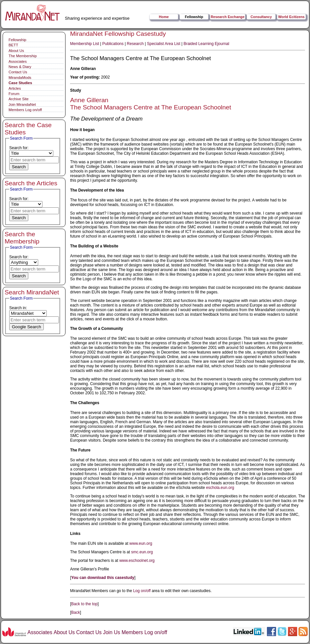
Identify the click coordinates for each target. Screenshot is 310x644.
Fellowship (194, 17)
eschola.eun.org (220, 488)
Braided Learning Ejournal (207, 44)
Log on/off (142, 591)
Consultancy (261, 17)
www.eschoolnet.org (137, 561)
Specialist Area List (164, 44)
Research (135, 44)
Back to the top (84, 604)
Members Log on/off (25, 110)
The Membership (23, 56)
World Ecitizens (291, 17)
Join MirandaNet (22, 104)
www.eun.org (141, 543)
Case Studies (20, 83)
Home (164, 17)
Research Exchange (228, 17)
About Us (16, 51)
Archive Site (19, 99)
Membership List (85, 44)
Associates (18, 61)
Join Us (112, 632)
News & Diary (20, 67)
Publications (113, 44)
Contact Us (18, 72)
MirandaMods (20, 78)
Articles (15, 88)
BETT (13, 45)
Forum (14, 94)
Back (76, 612)
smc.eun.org (142, 552)
